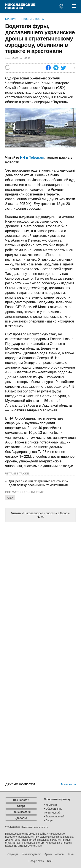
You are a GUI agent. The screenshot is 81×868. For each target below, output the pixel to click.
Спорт (21, 806)
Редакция (13, 854)
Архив (48, 854)
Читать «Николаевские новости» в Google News (41, 515)
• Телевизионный (54, 817)
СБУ (10, 498)
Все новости (68, 784)
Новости (26, 19)
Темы (71, 854)
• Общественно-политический (54, 811)
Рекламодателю (31, 854)
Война (40, 19)
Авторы (60, 854)
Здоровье (21, 818)
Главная (11, 19)
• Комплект (51, 805)
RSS (50, 861)
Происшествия (21, 812)
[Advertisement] (40, 569)
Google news (36, 861)
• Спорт (48, 820)
